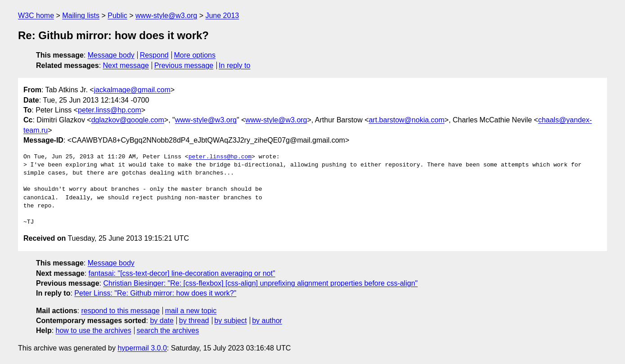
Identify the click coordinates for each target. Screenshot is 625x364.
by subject (230, 321)
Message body (111, 55)
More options (195, 55)
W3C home (36, 16)
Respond (154, 55)
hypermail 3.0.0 (142, 348)
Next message (126, 65)
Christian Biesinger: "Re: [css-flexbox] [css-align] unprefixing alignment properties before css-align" (260, 283)
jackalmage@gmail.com (132, 90)
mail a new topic (191, 311)
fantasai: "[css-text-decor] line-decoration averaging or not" (182, 273)
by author (267, 321)
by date (162, 321)
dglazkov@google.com (128, 120)
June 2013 (222, 16)
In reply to (234, 65)
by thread (194, 321)
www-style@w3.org (166, 16)
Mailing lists (81, 16)
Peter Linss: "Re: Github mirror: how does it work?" (155, 293)
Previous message (184, 65)
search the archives (168, 330)
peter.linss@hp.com (110, 110)
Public (117, 16)
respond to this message (120, 311)
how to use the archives (94, 330)
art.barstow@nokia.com (406, 120)
